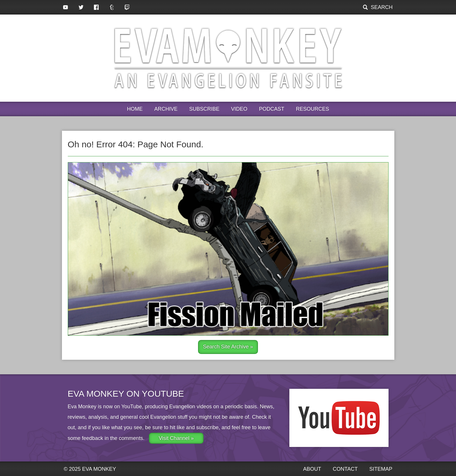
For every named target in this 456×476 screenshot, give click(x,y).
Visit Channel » (176, 438)
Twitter (81, 7)
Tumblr (112, 7)
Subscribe (204, 109)
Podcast (272, 109)
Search (382, 7)
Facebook (96, 7)
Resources (313, 109)
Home (135, 109)
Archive (166, 109)
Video (239, 109)
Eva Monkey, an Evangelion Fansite (228, 58)
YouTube (66, 7)
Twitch (127, 7)
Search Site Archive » (228, 347)
